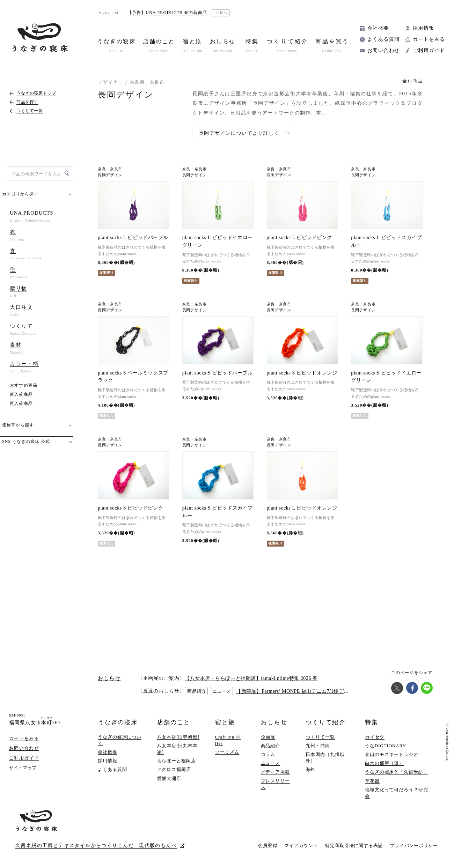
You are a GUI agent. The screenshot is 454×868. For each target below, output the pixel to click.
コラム (268, 754)
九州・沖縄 (318, 746)
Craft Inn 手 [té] (228, 740)
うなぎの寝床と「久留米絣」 (397, 772)
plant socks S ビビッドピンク (130, 508)
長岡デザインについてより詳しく (239, 133)
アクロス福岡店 (174, 769)
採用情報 (424, 28)
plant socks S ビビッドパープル (218, 373)
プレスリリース (275, 784)
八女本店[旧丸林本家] (178, 749)
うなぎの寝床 (118, 722)
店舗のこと (174, 722)
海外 (310, 769)
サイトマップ (23, 768)
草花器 (372, 781)
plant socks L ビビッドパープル (133, 238)
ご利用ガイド (429, 50)
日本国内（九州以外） (325, 758)
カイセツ (375, 737)
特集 (372, 722)
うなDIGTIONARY (386, 746)
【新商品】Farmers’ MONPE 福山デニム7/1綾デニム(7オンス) (306, 691)
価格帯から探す (18, 425)
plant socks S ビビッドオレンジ (302, 373)
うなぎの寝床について (120, 740)
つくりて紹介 (325, 722)
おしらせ (274, 722)
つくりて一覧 (320, 737)
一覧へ (222, 13)
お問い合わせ (383, 50)
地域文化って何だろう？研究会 (397, 793)
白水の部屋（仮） (384, 763)
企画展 (268, 737)
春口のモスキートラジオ (392, 754)
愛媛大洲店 (169, 778)
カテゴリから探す (20, 194)
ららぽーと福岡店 (177, 761)
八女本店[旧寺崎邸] (178, 737)
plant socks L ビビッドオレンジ (302, 508)
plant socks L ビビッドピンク (299, 238)
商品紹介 (271, 746)
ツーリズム (227, 752)
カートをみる (429, 39)
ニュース (271, 763)
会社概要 (378, 28)
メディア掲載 (275, 772)
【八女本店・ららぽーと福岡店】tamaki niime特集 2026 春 (251, 678)
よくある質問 (383, 39)
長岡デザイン (110, 175)
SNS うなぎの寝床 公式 (26, 442)
